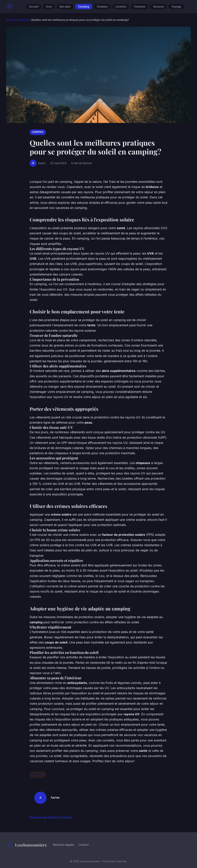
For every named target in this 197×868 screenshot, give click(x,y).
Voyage (176, 7)
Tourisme (140, 7)
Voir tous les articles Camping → (52, 817)
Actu (49, 7)
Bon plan (65, 7)
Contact (84, 845)
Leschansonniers (26, 845)
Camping (84, 7)
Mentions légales (63, 845)
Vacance (158, 7)
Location (121, 7)
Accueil (34, 7)
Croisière (102, 7)
